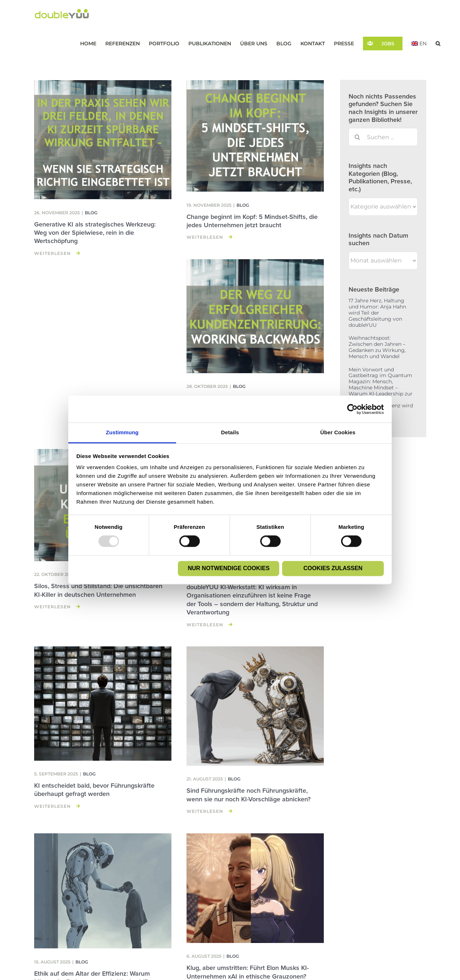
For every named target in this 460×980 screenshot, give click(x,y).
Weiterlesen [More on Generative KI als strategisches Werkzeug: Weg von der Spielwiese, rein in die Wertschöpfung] (52, 253)
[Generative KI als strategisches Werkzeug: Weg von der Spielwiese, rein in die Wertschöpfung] (103, 140)
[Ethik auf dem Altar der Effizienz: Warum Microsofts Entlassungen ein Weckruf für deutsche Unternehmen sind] (103, 891)
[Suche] (358, 137)
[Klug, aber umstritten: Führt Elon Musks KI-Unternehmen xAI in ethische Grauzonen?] (255, 888)
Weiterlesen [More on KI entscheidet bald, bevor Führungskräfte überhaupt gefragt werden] (52, 806)
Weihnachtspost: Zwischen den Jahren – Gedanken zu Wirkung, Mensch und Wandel (377, 347)
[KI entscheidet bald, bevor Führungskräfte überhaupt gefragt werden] (103, 704)
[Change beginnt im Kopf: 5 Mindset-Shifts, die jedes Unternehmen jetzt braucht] (255, 136)
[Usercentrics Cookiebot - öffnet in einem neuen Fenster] (352, 409)
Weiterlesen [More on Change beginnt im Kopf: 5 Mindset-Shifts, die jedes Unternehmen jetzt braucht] (205, 237)
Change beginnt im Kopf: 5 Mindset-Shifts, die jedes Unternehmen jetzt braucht (252, 221)
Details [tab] (230, 432)
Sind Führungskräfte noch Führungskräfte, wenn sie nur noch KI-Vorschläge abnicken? (249, 795)
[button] (438, 43)
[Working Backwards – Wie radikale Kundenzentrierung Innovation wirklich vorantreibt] (255, 316)
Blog (91, 213)
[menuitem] (419, 43)
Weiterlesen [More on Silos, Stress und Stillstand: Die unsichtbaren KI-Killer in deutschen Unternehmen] (52, 607)
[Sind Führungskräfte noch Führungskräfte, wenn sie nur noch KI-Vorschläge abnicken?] (255, 706)
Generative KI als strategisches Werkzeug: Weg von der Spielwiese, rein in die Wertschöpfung (95, 233)
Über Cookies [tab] (338, 432)
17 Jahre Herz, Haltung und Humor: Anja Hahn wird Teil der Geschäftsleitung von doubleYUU (377, 313)
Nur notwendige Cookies (229, 568)
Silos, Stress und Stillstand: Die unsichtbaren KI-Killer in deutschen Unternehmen (98, 590)
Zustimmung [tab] (122, 432)
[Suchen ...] (383, 137)
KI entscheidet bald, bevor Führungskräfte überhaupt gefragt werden (94, 790)
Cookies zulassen (333, 568)
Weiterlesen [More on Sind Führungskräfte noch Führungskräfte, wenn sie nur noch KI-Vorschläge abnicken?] (205, 811)
